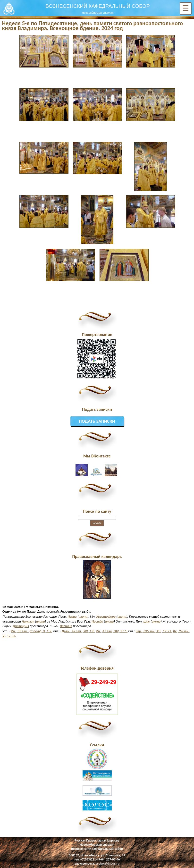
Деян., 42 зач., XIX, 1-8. (78, 631)
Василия (66, 626)
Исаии (72, 616)
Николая (28, 621)
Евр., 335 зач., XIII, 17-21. (154, 631)
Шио (147, 621)
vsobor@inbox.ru (108, 864)
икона (83, 616)
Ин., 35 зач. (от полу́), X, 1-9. (32, 631)
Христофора (106, 616)
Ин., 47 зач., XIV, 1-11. (112, 631)
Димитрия (21, 626)
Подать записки (97, 421)
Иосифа (97, 621)
